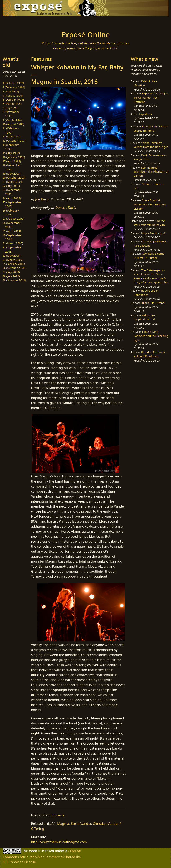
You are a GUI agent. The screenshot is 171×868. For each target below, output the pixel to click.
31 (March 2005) (13, 243)
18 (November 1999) (12, 167)
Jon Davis (42, 199)
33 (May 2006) (11, 256)
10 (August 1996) (13, 124)
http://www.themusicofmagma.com (59, 842)
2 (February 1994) (14, 87)
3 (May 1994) (11, 91)
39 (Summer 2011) (14, 280)
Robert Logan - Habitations (147, 293)
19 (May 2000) (11, 174)
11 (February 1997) (11, 130)
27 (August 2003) (13, 219)
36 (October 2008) (14, 268)
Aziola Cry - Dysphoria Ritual (145, 317)
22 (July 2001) (11, 186)
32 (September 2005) (12, 249)
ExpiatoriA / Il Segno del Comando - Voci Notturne (151, 98)
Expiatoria (146, 114)
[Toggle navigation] (21, 22)
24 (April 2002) (12, 198)
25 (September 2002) (12, 204)
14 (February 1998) (11, 147)
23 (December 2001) (11, 192)
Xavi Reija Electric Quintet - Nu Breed (149, 256)
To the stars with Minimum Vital (149, 223)
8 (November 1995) (11, 114)
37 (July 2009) (11, 272)
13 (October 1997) (14, 141)
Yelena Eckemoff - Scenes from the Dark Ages (151, 145)
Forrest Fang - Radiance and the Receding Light (151, 336)
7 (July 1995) (10, 108)
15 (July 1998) (11, 153)
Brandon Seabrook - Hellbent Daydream (150, 354)
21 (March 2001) (13, 182)
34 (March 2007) (13, 260)
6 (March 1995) (12, 104)
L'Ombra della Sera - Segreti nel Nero (151, 128)
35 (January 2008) (14, 264)
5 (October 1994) (13, 100)
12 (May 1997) (11, 136)
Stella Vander (81, 824)
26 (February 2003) (11, 213)
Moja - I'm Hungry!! (153, 233)
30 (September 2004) (12, 237)
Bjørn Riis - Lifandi (154, 303)
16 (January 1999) (14, 157)
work (33, 851)
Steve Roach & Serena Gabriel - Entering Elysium (149, 204)
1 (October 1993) (13, 83)
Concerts (57, 815)
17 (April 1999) (12, 161)
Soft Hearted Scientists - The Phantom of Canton (151, 172)
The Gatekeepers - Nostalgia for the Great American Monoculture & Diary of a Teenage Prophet (151, 276)
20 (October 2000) (14, 178)
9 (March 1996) (12, 120)
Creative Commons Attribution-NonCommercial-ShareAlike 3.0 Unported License (42, 856)
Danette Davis (66, 208)
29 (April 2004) (12, 231)
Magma (63, 824)
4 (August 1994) (13, 96)
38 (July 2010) (11, 276)
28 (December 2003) (11, 225)
